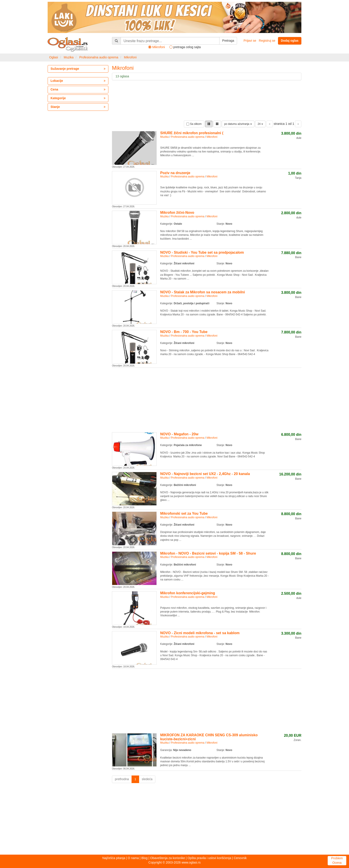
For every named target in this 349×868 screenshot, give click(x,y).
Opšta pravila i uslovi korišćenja (209, 858)
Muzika (69, 57)
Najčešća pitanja (114, 858)
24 (260, 124)
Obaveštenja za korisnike (168, 858)
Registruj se (267, 41)
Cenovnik (240, 858)
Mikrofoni (130, 57)
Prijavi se (250, 41)
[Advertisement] (207, 399)
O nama (133, 858)
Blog (144, 858)
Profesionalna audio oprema (99, 57)
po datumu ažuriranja (238, 124)
